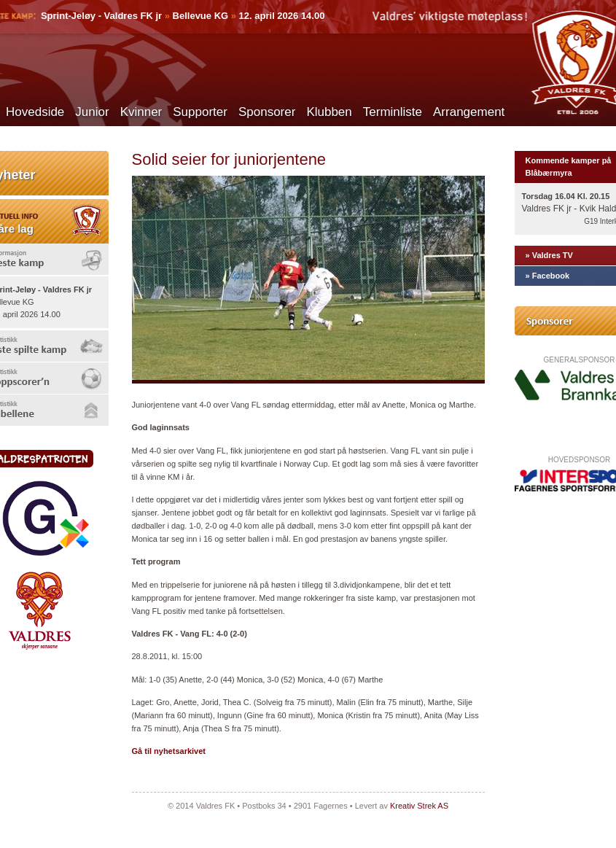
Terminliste (393, 112)
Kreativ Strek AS (419, 806)
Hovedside (35, 112)
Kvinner (141, 112)
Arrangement (469, 112)
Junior (92, 112)
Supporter (200, 112)
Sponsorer (267, 112)
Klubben (329, 112)
